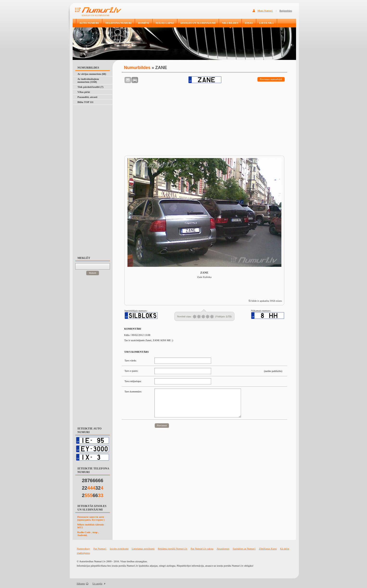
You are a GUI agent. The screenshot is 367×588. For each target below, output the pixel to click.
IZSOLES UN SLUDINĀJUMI (198, 23)
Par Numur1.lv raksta (202, 549)
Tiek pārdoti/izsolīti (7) (90, 87)
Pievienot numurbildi (271, 79)
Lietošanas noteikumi (143, 549)
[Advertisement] (95, 178)
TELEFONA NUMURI (118, 23)
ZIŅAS (249, 23)
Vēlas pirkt (84, 92)
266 (93, 495)
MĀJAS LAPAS (165, 23)
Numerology (83, 549)
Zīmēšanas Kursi (268, 549)
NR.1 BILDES (230, 23)
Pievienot (162, 425)
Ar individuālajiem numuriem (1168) (88, 80)
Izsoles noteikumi (119, 549)
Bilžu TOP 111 (85, 102)
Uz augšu (97, 583)
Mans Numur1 (265, 11)
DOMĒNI (144, 23)
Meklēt (92, 273)
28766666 (93, 480)
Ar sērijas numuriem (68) (92, 74)
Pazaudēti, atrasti (87, 97)
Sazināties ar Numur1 (244, 549)
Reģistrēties (286, 11)
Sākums (81, 583)
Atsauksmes (223, 549)
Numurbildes (137, 68)
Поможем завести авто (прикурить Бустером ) (91, 518)
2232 (93, 488)
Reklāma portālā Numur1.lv (173, 549)
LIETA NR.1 (266, 23)
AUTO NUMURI (89, 23)
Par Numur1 (100, 549)
